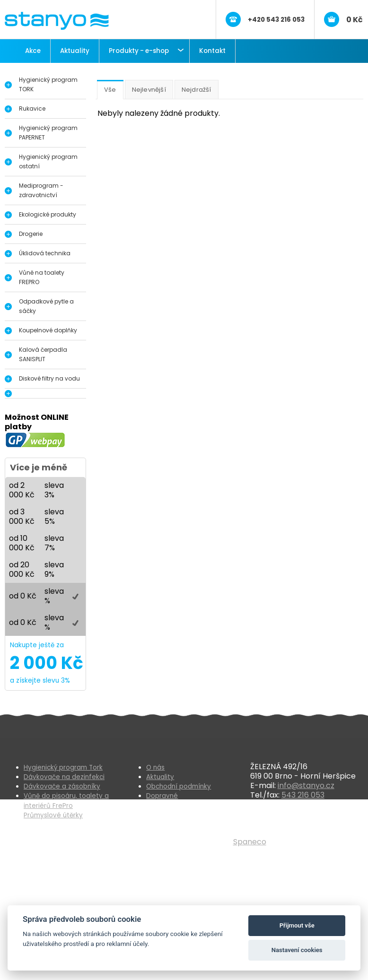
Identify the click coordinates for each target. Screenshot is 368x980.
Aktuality (75, 51)
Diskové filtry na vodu (49, 378)
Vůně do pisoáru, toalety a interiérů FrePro (66, 801)
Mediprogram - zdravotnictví (41, 190)
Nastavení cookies (297, 950)
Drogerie (31, 234)
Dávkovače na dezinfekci (64, 777)
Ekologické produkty (48, 214)
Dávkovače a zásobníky (62, 786)
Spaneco (250, 842)
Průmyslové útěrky (53, 815)
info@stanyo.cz (306, 785)
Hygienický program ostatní (48, 161)
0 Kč (355, 20)
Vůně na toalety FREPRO (42, 277)
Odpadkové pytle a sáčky (46, 306)
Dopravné (162, 796)
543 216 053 (303, 795)
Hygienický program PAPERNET (48, 133)
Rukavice (32, 108)
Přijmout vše (297, 925)
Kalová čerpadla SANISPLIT (43, 354)
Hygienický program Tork (63, 768)
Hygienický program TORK (48, 84)
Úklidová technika (45, 253)
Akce (33, 51)
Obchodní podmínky (179, 786)
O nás (155, 768)
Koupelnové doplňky (48, 330)
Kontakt (212, 51)
